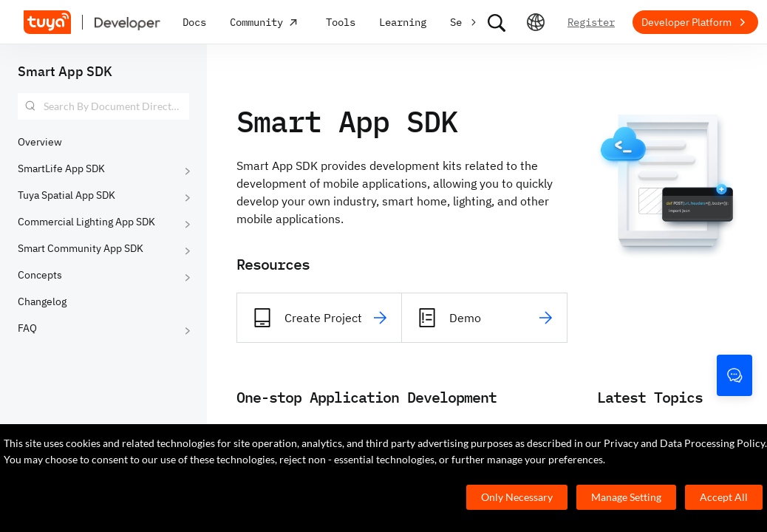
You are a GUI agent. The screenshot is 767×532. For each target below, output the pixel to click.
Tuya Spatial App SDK (67, 195)
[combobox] (103, 106)
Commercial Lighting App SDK (86, 222)
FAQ (27, 328)
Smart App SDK (65, 71)
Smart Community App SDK (81, 248)
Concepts (40, 275)
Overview (40, 142)
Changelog (42, 301)
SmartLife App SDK (61, 168)
